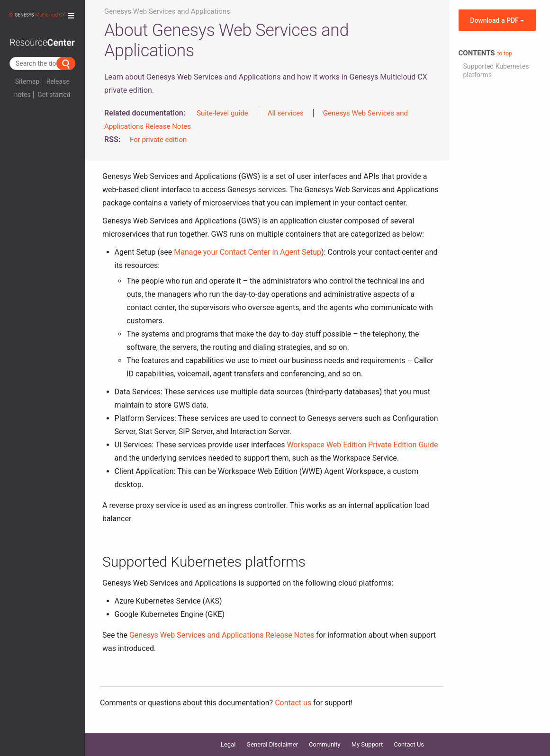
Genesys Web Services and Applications (167, 11)
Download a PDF (497, 20)
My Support (367, 744)
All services (286, 113)
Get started (54, 95)
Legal (228, 744)
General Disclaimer (272, 744)
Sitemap (27, 81)
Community (325, 744)
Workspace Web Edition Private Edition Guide (362, 445)
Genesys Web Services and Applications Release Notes (222, 635)
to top (505, 53)
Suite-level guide (222, 113)
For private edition (158, 140)
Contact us (293, 703)
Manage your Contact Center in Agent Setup (248, 252)
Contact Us (409, 744)
